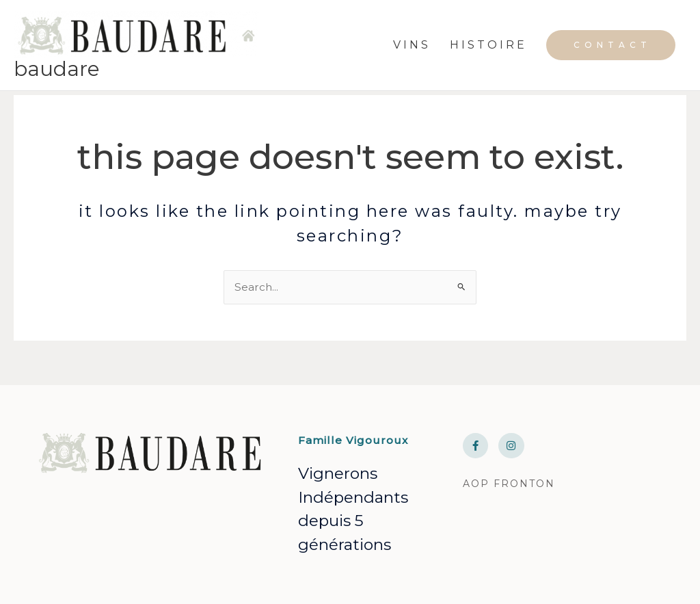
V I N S (410, 54)
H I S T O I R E (487, 54)
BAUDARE (58, 87)
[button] (611, 55)
